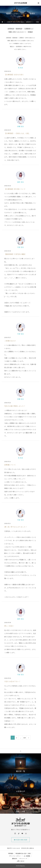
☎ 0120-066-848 (20, 840)
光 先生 (21, 68)
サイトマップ (23, 858)
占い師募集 (27, 856)
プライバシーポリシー (15, 856)
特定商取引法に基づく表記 (23, 853)
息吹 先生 (20, 182)
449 (25, 738)
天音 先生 (20, 247)
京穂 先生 (20, 126)
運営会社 (15, 858)
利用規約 (11, 853)
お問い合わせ (21, 861)
